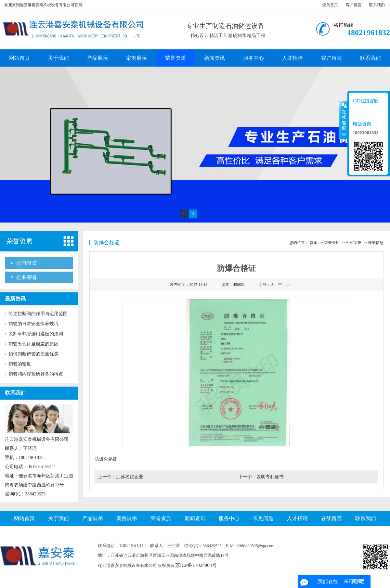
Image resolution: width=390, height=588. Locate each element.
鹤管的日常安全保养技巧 (33, 324)
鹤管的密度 (20, 364)
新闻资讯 (214, 58)
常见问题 (263, 518)
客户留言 (354, 5)
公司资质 (27, 263)
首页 (314, 243)
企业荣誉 (27, 277)
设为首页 (330, 5)
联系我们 (377, 5)
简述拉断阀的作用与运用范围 (38, 314)
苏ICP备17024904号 (196, 565)
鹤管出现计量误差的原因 (33, 344)
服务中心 (253, 58)
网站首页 (19, 58)
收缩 (344, 120)
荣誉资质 (175, 58)
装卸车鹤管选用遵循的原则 (36, 334)
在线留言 (331, 518)
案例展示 (136, 58)
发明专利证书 (270, 477)
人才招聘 (292, 58)
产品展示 (97, 58)
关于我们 (58, 58)
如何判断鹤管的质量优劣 (33, 354)
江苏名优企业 (130, 477)
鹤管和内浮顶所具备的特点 (36, 374)
